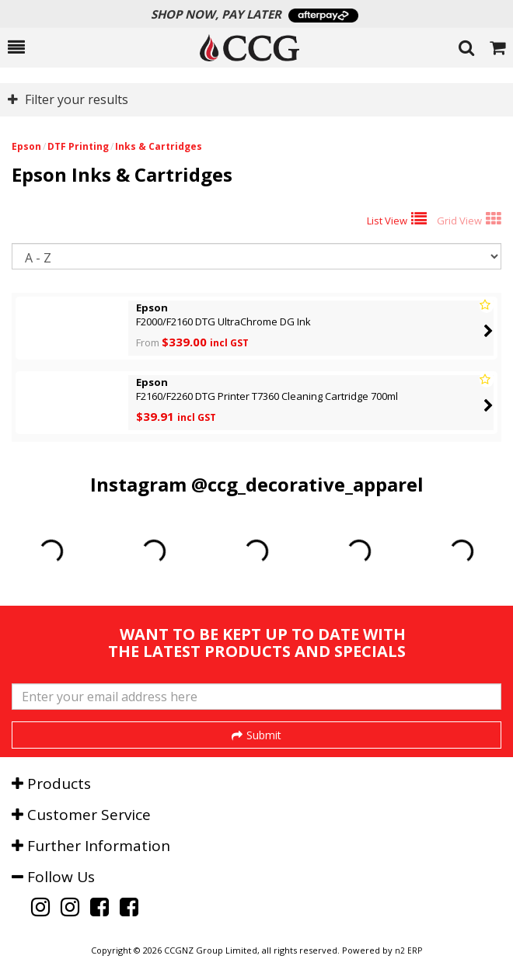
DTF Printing (78, 146)
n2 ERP (408, 950)
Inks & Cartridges (159, 146)
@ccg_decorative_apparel (307, 484)
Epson (26, 146)
